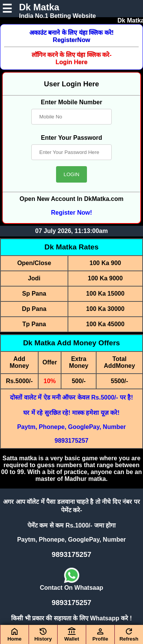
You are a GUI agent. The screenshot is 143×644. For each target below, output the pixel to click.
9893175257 (71, 441)
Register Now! (72, 213)
